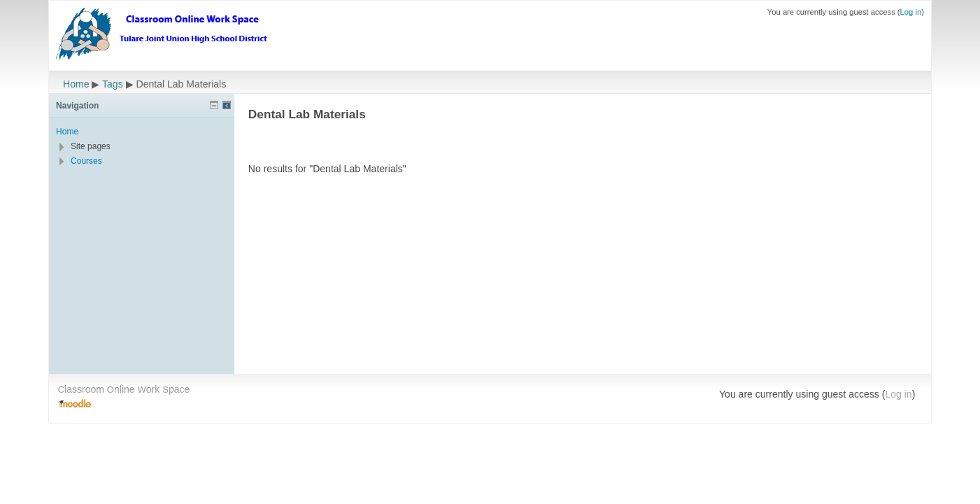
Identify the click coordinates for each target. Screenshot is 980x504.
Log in (911, 12)
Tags (113, 84)
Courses (86, 161)
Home (76, 84)
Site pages (91, 146)
